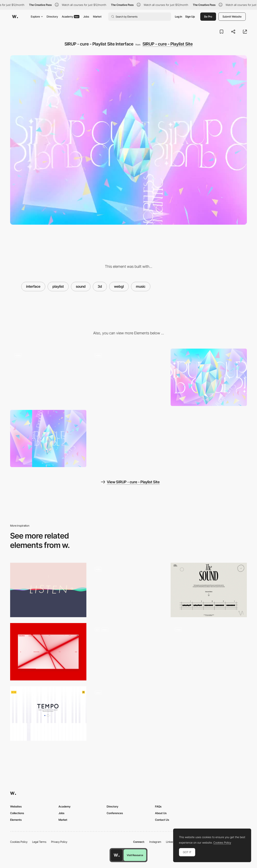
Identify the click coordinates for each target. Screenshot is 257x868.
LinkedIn (171, 842)
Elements (16, 820)
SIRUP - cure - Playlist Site (168, 44)
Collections (17, 813)
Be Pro (208, 16)
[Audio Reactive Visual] (48, 652)
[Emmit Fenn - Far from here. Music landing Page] (128, 590)
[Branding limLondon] (128, 652)
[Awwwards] (15, 17)
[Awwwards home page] (117, 855)
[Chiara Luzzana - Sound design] (209, 590)
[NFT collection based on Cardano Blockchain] (209, 652)
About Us (161, 813)
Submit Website (232, 16)
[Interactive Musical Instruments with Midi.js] (48, 714)
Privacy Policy (59, 842)
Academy (71, 16)
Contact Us (162, 820)
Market (97, 16)
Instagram (155, 842)
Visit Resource (135, 855)
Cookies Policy (19, 842)
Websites (16, 806)
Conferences (115, 813)
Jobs (86, 16)
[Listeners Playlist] (48, 590)
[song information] (48, 377)
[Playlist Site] (128, 377)
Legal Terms (39, 842)
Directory (52, 16)
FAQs (158, 806)
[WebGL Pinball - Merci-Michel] (128, 714)
